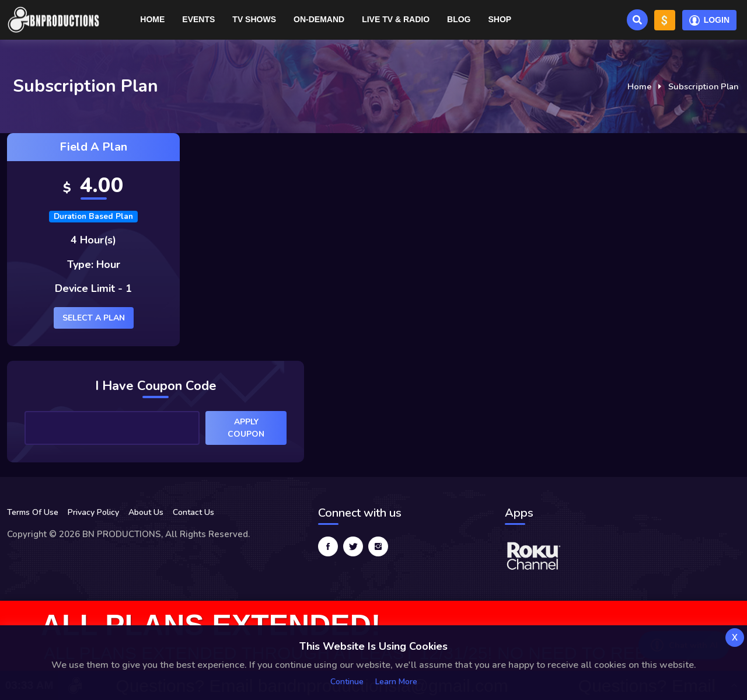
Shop (500, 19)
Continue (347, 682)
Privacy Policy (93, 512)
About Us (146, 512)
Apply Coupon (246, 428)
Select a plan (94, 318)
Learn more (396, 682)
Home (152, 19)
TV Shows (254, 19)
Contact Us (193, 512)
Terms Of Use (33, 512)
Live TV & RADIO (396, 19)
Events (198, 19)
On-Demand (319, 19)
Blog (459, 19)
